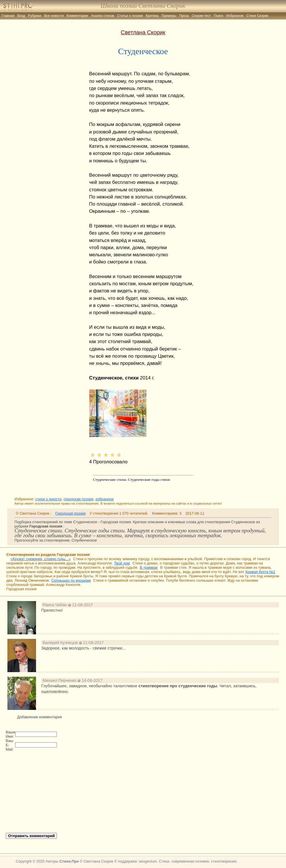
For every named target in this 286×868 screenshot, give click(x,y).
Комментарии (78, 16)
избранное (105, 499)
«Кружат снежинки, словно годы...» (41, 559)
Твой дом (122, 563)
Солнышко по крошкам (71, 580)
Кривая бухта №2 (260, 572)
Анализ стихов (103, 16)
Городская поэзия (70, 513)
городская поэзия (78, 499)
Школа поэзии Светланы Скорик (143, 6)
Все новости (54, 16)
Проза (184, 16)
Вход (21, 16)
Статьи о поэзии (130, 16)
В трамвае (149, 567)
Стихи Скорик (257, 16)
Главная (8, 16)
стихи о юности (48, 499)
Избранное (235, 16)
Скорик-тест (201, 16)
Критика (152, 16)
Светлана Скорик (143, 32)
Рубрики (35, 16)
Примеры (169, 16)
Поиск (218, 16)
